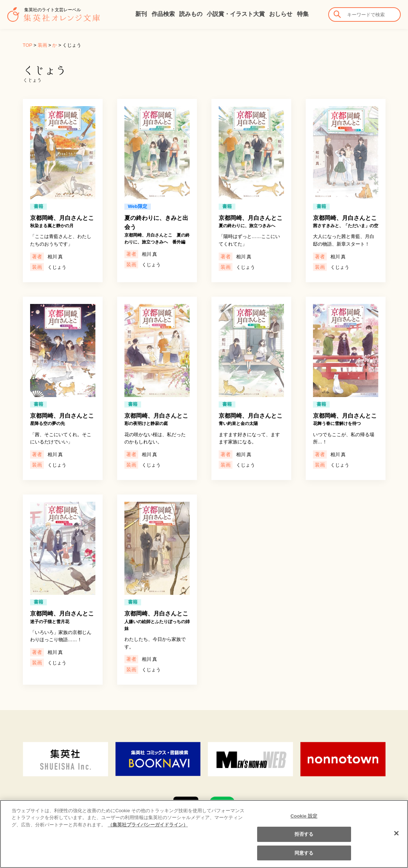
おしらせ (281, 14)
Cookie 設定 (304, 821)
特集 (303, 14)
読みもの (191, 14)
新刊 (141, 14)
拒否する (304, 839)
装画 (42, 45)
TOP (28, 45)
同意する (304, 858)
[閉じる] (396, 838)
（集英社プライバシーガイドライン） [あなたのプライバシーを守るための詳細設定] (148, 829)
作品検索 (163, 14)
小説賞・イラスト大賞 (236, 14)
